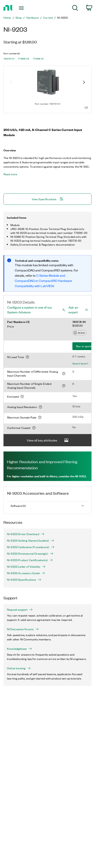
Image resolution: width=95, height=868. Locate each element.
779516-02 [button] (24, 59)
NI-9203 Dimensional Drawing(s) (30, 554)
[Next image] (84, 83)
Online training (19, 668)
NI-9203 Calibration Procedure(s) (31, 547)
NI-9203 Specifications (24, 580)
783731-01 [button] (9, 59)
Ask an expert (73, 310)
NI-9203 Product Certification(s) (30, 560)
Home (7, 18)
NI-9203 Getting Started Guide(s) (31, 541)
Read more (10, 174)
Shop (19, 18)
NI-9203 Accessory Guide (26, 573)
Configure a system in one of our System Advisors (30, 310)
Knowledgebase (19, 649)
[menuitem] (75, 9)
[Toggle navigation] (23, 8)
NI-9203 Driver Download (26, 534)
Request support (20, 610)
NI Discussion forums (23, 629)
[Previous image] (11, 83)
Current (48, 18)
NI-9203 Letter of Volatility (26, 567)
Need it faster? (80, 364)
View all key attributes (48, 440)
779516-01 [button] (38, 59)
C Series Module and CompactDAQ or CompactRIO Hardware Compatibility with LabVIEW (43, 281)
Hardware (32, 18)
